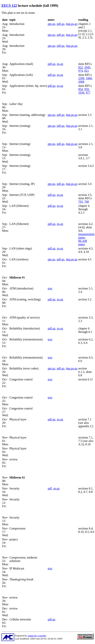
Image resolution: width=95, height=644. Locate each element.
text (50, 288)
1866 (89, 78)
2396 (81, 78)
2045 (87, 67)
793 (81, 202)
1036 (81, 93)
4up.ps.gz (72, 24)
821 (87, 71)
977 (88, 93)
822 (81, 67)
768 (87, 202)
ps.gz (60, 64)
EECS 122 (9, 6)
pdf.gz (61, 24)
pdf (50, 488)
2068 (81, 82)
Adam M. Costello (37, 636)
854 (81, 89)
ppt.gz (51, 24)
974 (81, 71)
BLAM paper (83, 243)
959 (87, 89)
